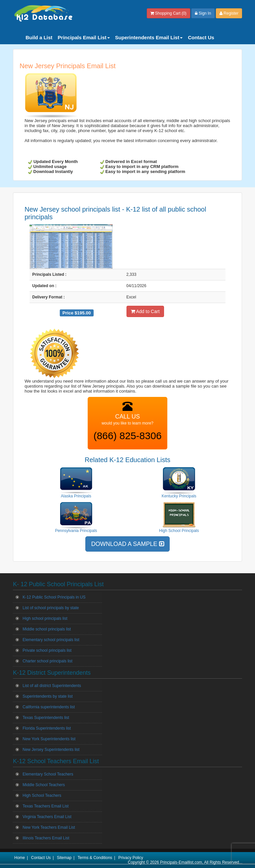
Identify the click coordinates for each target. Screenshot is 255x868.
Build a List (39, 37)
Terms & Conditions (95, 858)
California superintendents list (49, 707)
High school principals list (45, 618)
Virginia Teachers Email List (47, 817)
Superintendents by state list (48, 696)
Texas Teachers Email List (46, 806)
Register (229, 13)
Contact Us (201, 37)
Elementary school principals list (51, 640)
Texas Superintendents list (46, 718)
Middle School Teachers (44, 785)
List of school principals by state (51, 608)
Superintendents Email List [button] (149, 37)
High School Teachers (42, 795)
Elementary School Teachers (48, 774)
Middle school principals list (47, 629)
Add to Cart (145, 311)
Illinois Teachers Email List (46, 838)
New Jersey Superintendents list (51, 750)
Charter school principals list (47, 661)
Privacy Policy (131, 858)
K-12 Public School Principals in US (54, 597)
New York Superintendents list (49, 739)
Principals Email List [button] (84, 37)
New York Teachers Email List (49, 827)
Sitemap (64, 858)
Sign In (203, 13)
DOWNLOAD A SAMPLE (127, 544)
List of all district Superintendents (52, 686)
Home (20, 858)
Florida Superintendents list (47, 728)
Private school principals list (47, 650)
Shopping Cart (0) (169, 13)
